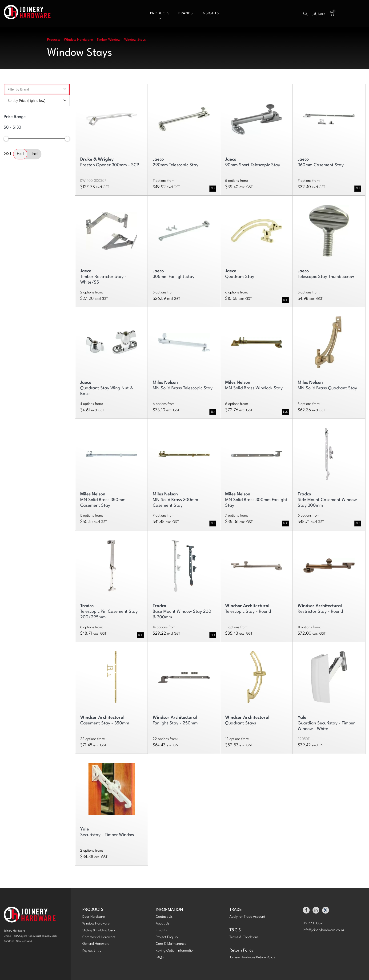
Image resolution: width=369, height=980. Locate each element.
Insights (210, 14)
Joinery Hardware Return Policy (252, 958)
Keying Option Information (175, 951)
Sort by (37, 101)
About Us (163, 924)
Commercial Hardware (99, 937)
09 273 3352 (313, 924)
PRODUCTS (93, 910)
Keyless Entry (92, 951)
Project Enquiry (167, 937)
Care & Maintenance (171, 944)
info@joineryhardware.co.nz (324, 931)
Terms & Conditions (244, 937)
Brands (186, 14)
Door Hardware (94, 917)
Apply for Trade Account (247, 917)
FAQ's (160, 958)
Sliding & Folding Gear (99, 931)
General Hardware (96, 944)
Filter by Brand (37, 90)
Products (160, 14)
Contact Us (164, 917)
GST (8, 154)
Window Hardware (96, 924)
